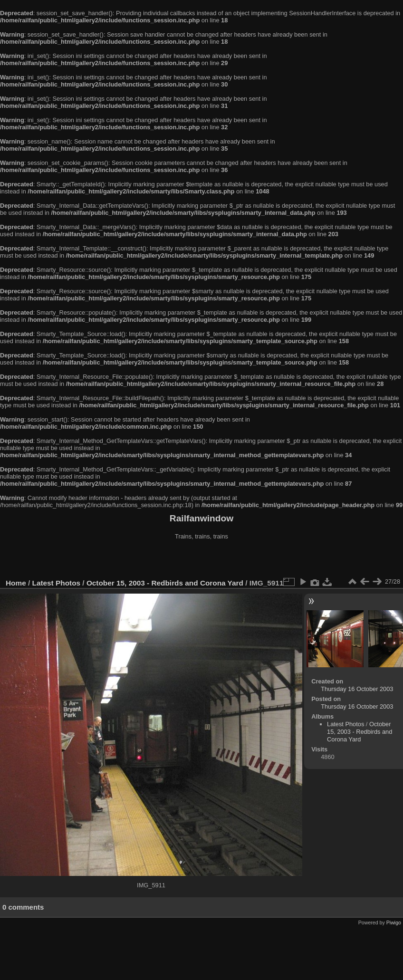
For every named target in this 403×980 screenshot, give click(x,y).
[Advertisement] (201, 560)
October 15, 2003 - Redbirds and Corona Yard (165, 583)
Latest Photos (57, 583)
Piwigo (394, 922)
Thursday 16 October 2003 (357, 689)
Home (16, 583)
